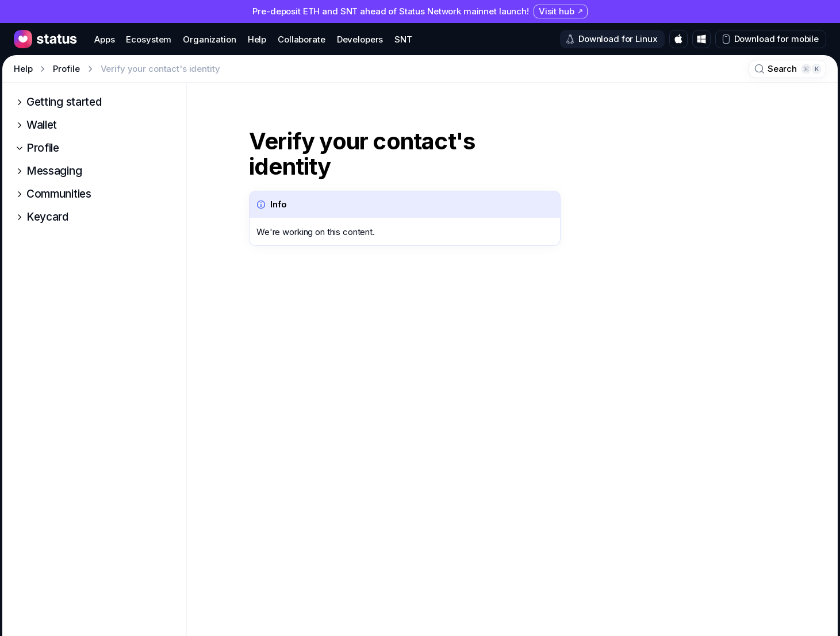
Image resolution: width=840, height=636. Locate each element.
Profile (66, 69)
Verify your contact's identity (362, 154)
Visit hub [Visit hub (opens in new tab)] (561, 11)
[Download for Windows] (701, 39)
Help (23, 69)
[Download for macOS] (678, 39)
